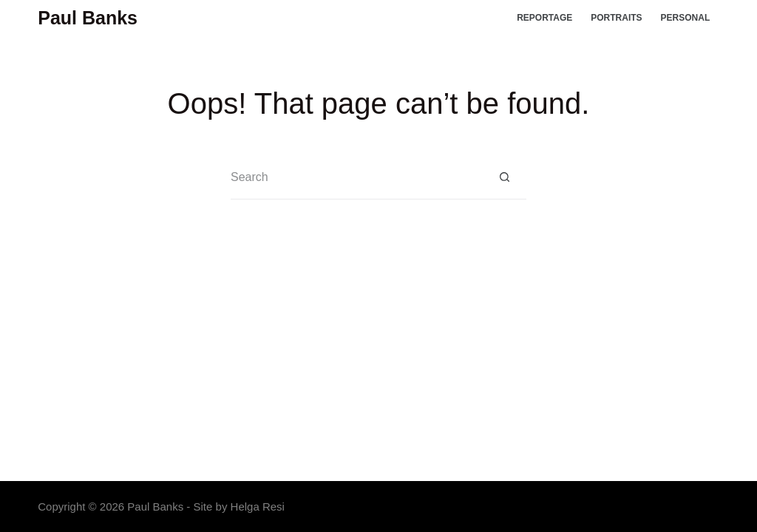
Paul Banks (88, 18)
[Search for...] (356, 177)
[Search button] (504, 177)
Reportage (544, 18)
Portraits (616, 18)
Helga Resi (258, 507)
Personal (686, 18)
